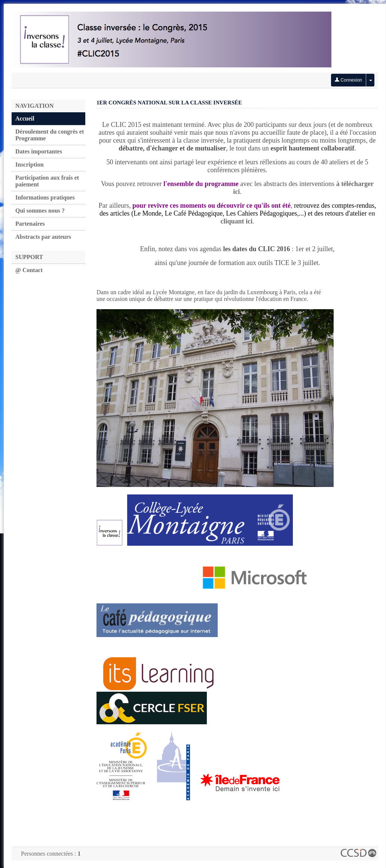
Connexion (348, 80)
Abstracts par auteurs (43, 237)
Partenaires (30, 224)
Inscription (30, 165)
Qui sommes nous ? (40, 211)
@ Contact (29, 270)
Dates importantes (39, 151)
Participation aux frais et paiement (47, 181)
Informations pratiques (45, 197)
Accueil (25, 118)
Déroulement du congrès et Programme (50, 135)
